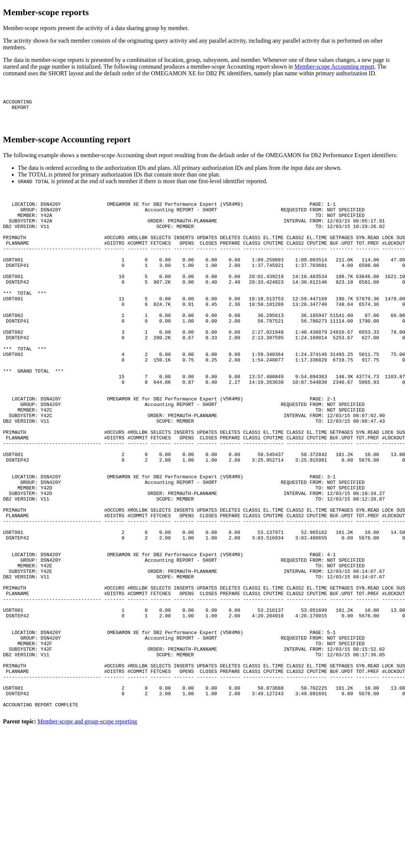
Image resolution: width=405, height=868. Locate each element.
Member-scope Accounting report (335, 67)
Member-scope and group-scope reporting (87, 835)
